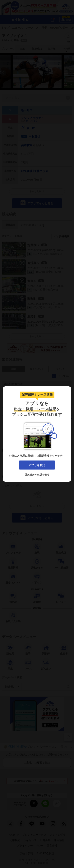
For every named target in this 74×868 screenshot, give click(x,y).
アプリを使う (37, 465)
